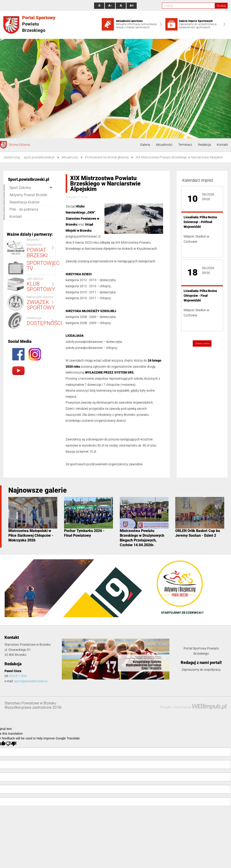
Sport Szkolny (20, 188)
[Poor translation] (11, 744)
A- (110, 6)
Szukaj (221, 6)
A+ (132, 6)
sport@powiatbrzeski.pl (31, 681)
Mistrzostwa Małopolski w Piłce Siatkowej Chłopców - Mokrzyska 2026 (31, 535)
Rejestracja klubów (24, 202)
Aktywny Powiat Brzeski (28, 195)
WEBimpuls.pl (209, 706)
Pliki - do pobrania (24, 209)
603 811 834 (18, 676)
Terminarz (185, 145)
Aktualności (164, 145)
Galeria (145, 145)
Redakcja (204, 145)
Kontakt (222, 145)
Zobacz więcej (202, 343)
